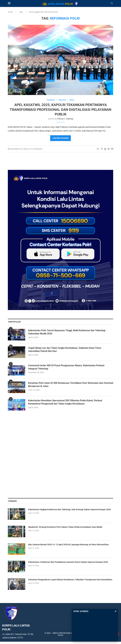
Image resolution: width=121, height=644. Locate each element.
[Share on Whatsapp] (109, 149)
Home (10, 12)
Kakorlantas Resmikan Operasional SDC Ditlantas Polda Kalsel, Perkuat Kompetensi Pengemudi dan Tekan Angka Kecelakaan (65, 402)
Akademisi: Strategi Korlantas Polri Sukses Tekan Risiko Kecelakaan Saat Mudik (65, 527)
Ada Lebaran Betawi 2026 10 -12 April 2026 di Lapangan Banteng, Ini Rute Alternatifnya (68, 545)
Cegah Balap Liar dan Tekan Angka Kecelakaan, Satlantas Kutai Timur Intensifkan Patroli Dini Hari (65, 350)
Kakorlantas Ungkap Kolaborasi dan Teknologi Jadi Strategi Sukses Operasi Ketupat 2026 (69, 509)
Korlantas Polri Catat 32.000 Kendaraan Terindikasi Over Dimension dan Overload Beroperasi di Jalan (71, 385)
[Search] (112, 3)
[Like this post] (98, 149)
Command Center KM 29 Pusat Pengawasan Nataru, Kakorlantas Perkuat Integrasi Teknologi (66, 367)
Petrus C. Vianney (65, 119)
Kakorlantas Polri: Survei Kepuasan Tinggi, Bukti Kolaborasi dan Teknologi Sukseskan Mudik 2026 (67, 332)
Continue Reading (60, 138)
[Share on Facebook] (102, 149)
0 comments (35, 149)
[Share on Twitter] (105, 149)
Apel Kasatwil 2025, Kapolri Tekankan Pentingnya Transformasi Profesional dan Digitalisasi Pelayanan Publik (60, 110)
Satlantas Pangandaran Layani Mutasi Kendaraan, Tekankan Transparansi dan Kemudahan (70, 580)
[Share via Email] (112, 149)
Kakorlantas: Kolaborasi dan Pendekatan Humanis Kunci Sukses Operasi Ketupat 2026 (68, 562)
